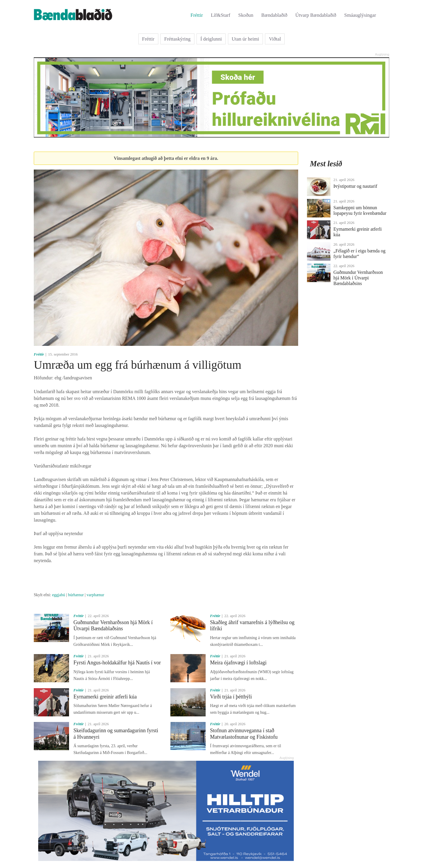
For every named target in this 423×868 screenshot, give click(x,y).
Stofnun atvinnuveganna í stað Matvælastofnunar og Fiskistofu (244, 734)
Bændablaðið (275, 15)
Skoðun (246, 15)
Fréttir (197, 15)
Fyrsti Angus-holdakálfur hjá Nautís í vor (117, 663)
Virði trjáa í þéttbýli (231, 697)
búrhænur (76, 595)
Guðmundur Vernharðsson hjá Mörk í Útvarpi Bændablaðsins (113, 626)
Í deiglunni (211, 39)
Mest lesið (326, 164)
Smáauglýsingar (360, 15)
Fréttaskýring (177, 39)
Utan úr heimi (245, 39)
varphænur (95, 595)
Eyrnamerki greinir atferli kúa (105, 697)
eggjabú (58, 595)
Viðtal (275, 39)
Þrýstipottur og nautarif (355, 186)
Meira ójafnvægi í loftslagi (238, 663)
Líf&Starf (221, 15)
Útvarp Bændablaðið (316, 15)
